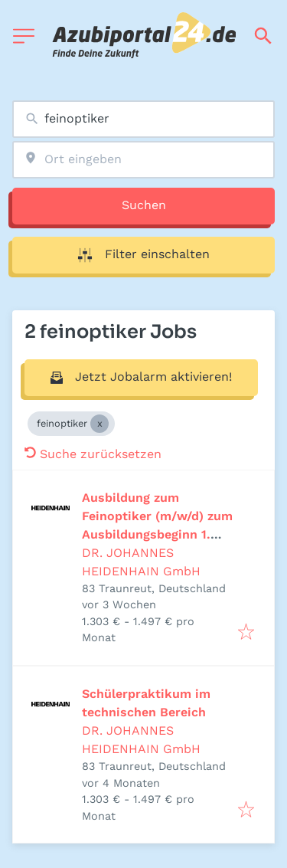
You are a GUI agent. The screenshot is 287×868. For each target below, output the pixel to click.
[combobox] (143, 119)
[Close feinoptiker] (99, 424)
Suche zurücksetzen (93, 454)
